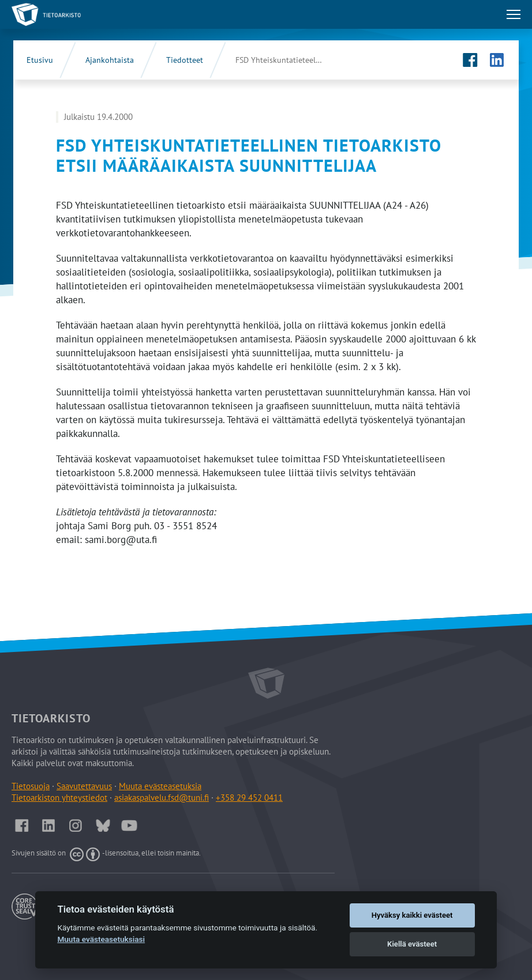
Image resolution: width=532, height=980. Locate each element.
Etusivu (40, 60)
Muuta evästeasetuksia (160, 786)
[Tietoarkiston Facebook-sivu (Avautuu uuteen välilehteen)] (470, 60)
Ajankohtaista (110, 60)
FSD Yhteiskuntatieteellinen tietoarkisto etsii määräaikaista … (290, 60)
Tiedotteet (185, 60)
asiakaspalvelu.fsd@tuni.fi (162, 798)
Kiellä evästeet (412, 944)
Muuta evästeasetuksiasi (101, 939)
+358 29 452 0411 (249, 798)
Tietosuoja (31, 786)
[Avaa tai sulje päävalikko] (514, 14)
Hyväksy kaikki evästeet (412, 915)
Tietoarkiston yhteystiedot (59, 798)
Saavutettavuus (84, 786)
